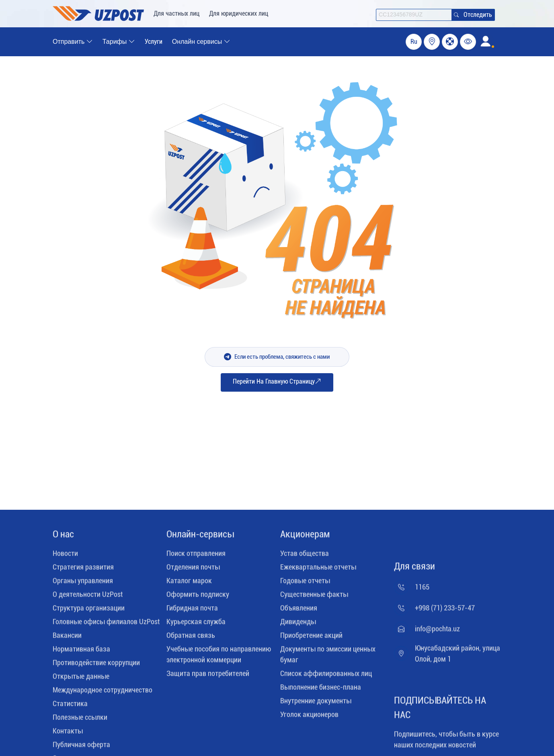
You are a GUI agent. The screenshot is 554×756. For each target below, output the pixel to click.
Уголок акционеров (309, 717)
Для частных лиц (176, 13)
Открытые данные (81, 679)
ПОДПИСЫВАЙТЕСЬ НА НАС (440, 711)
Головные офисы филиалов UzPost (106, 624)
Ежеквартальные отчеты (318, 570)
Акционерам (305, 537)
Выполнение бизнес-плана (321, 690)
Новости (65, 556)
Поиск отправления (196, 556)
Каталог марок (189, 583)
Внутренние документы (316, 704)
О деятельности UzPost (88, 597)
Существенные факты (314, 597)
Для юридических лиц (239, 13)
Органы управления (83, 583)
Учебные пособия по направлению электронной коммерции (219, 657)
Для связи (414, 569)
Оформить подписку (198, 597)
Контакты (68, 734)
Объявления (299, 611)
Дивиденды (298, 624)
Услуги (154, 42)
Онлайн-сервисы (200, 537)
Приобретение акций (311, 638)
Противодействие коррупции (96, 665)
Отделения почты (193, 570)
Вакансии (67, 638)
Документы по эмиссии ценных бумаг (328, 657)
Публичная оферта (81, 747)
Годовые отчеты (305, 583)
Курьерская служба (196, 624)
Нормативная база (81, 652)
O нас (63, 537)
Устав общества (305, 556)
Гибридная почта (192, 611)
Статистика (70, 706)
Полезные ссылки (80, 720)
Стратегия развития (83, 570)
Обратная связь (191, 638)
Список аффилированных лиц (326, 676)
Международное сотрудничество (103, 693)
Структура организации (89, 611)
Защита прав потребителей (208, 676)
